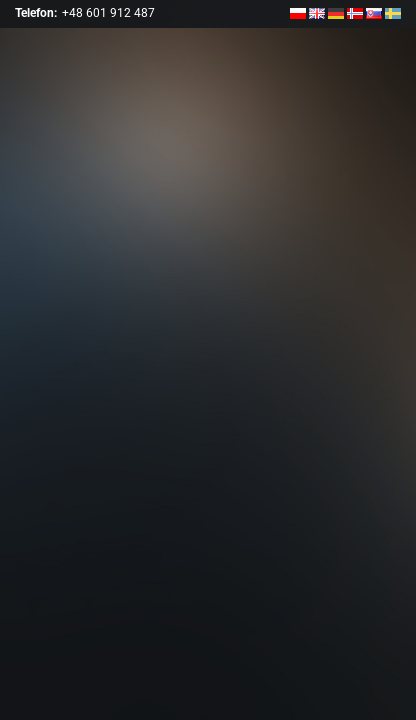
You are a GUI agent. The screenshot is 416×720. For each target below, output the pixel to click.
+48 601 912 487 (108, 13)
